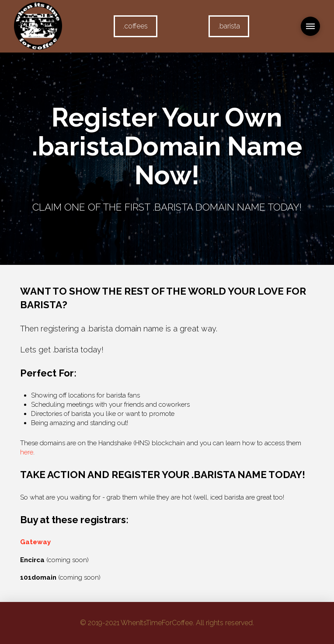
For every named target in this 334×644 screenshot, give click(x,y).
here (27, 452)
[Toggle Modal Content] (310, 26)
